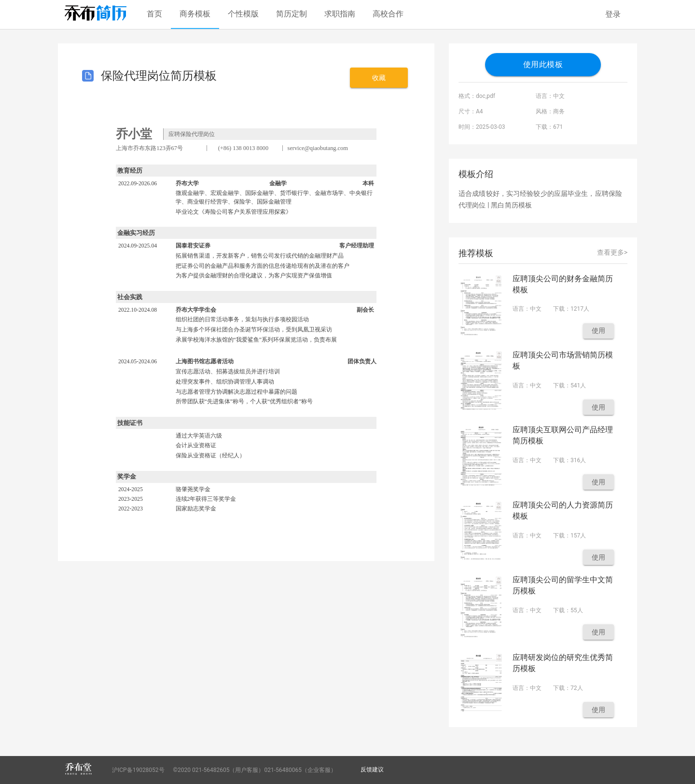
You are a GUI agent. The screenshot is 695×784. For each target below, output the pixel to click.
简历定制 (292, 14)
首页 (154, 14)
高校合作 (388, 14)
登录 (613, 14)
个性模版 (243, 14)
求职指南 (340, 14)
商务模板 (195, 14)
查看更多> (612, 252)
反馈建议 (372, 770)
